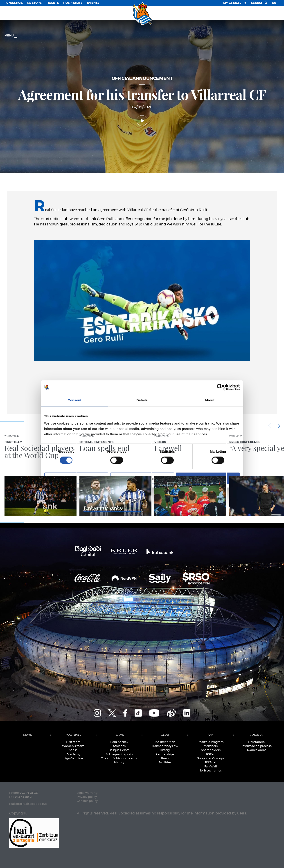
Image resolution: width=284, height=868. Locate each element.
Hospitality (73, 3)
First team (73, 742)
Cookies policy (87, 801)
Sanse (73, 750)
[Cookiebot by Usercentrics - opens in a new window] (220, 387)
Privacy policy (87, 797)
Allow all (208, 478)
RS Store (34, 3)
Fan (211, 735)
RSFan (211, 754)
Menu (11, 36)
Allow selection (142, 478)
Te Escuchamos (211, 771)
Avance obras (256, 750)
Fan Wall (211, 767)
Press (165, 759)
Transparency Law (165, 746)
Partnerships (165, 754)
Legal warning (87, 793)
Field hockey (119, 742)
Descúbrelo (256, 742)
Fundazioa (14, 3)
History (119, 763)
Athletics (119, 746)
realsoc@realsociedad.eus (28, 804)
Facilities (165, 763)
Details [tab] (142, 400)
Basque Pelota (119, 750)
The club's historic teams (119, 759)
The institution (165, 742)
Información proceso (257, 746)
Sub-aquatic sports (119, 754)
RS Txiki (211, 763)
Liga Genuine (73, 759)
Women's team (73, 746)
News (27, 735)
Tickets (52, 3)
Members (211, 746)
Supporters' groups (211, 759)
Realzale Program (211, 742)
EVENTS (93, 3)
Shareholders (211, 750)
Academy (73, 754)
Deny (76, 478)
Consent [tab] (75, 400)
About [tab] (210, 400)
